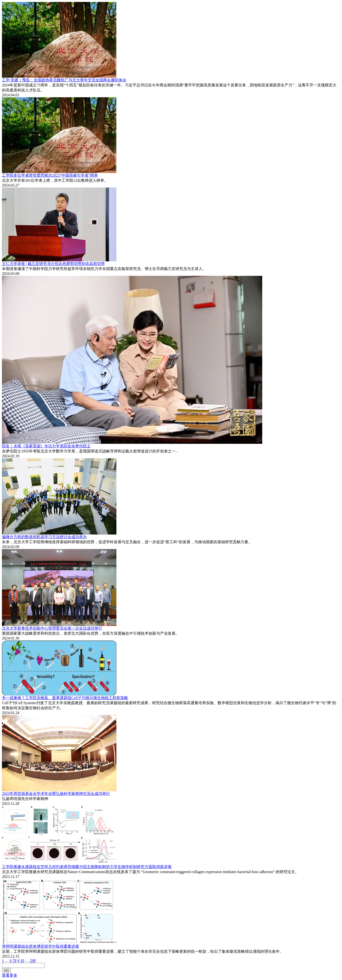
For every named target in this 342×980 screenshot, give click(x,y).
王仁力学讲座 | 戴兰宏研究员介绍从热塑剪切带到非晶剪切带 (53, 264)
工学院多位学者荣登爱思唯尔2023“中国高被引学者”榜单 (50, 175)
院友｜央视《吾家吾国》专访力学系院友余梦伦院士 (46, 446)
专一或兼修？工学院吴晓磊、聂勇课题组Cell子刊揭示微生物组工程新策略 (65, 698)
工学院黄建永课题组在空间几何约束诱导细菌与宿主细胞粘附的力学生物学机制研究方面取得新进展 (87, 867)
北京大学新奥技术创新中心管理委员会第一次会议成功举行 (52, 628)
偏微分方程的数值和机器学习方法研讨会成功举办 (44, 537)
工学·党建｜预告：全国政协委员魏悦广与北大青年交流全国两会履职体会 (64, 80)
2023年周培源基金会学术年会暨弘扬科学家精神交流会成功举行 (56, 794)
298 (33, 961)
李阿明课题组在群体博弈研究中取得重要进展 (40, 946)
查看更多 (10, 975)
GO (6, 970)
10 (22, 961)
